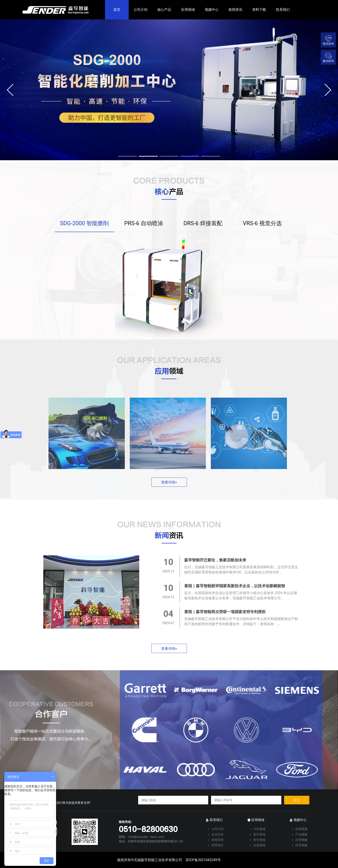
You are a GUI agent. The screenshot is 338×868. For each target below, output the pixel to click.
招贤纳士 (218, 845)
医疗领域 (259, 834)
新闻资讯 (235, 10)
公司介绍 (141, 10)
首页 (117, 10)
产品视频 (301, 834)
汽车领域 (259, 829)
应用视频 (301, 840)
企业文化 (218, 834)
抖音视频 (301, 845)
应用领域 (188, 10)
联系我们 (283, 10)
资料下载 (259, 10)
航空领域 (259, 840)
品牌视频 (301, 829)
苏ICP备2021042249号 (203, 860)
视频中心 (212, 10)
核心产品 (164, 10)
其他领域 (259, 845)
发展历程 (218, 840)
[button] (13, 90)
